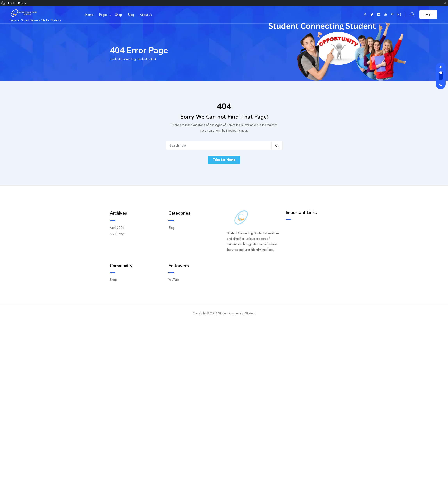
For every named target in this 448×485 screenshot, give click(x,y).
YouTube (174, 280)
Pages (102, 15)
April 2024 (117, 228)
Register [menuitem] (23, 3)
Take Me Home (224, 160)
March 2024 (118, 234)
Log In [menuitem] (12, 3)
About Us (145, 15)
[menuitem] (3, 3)
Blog (130, 15)
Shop (118, 15)
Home (88, 15)
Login (428, 14)
